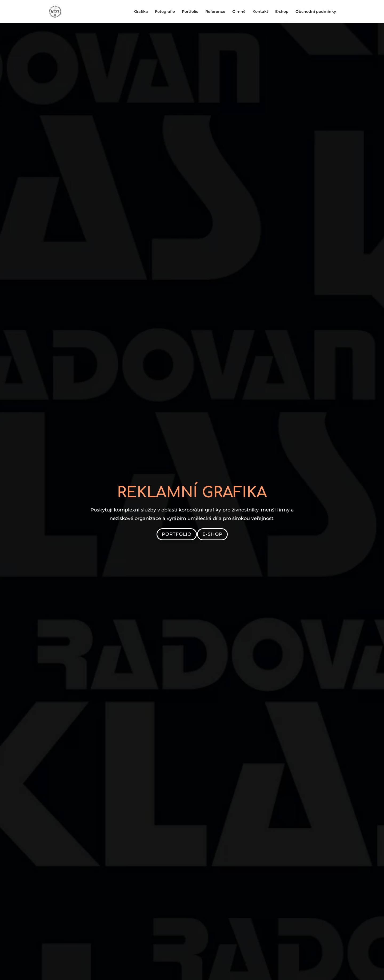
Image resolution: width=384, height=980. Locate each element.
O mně (239, 12)
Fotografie (165, 12)
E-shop (282, 12)
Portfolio (190, 12)
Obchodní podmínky (316, 12)
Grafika (141, 12)
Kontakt (260, 12)
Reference (215, 12)
